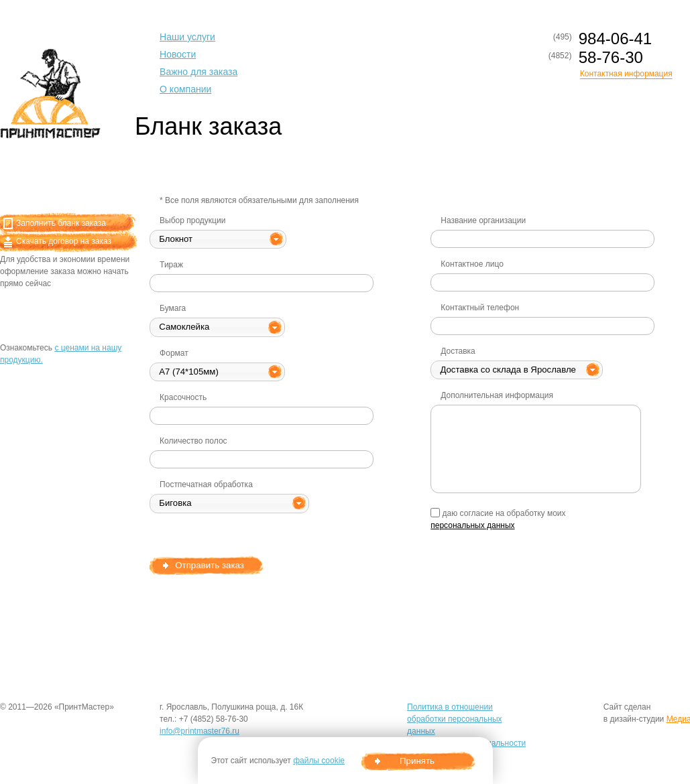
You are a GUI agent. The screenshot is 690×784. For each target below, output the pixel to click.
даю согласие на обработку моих (498, 519)
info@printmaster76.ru (199, 731)
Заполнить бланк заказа (55, 223)
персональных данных (472, 525)
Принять (417, 761)
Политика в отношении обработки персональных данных (454, 719)
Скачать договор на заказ (57, 242)
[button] (218, 239)
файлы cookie (319, 761)
